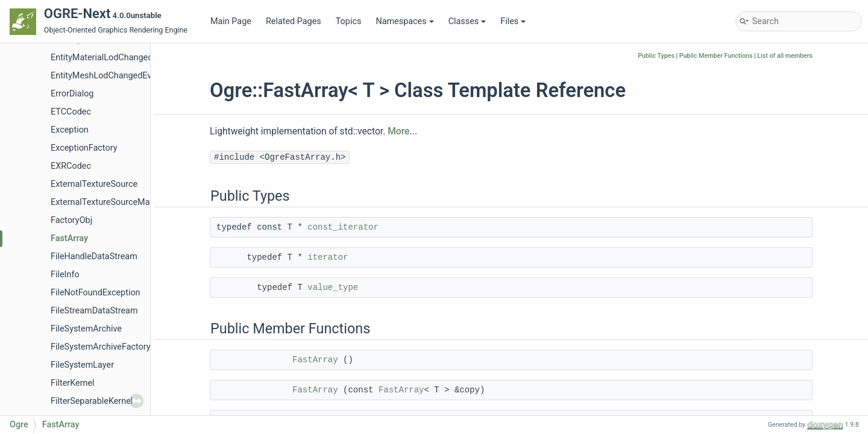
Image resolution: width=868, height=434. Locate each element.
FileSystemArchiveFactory (101, 347)
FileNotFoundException (96, 293)
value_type (333, 288)
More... (402, 131)
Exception (70, 130)
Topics (349, 21)
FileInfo (65, 275)
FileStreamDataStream (94, 311)
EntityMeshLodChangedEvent (107, 76)
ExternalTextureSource (94, 184)
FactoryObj (71, 220)
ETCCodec (71, 112)
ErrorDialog (72, 94)
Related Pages (294, 21)
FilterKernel (73, 383)
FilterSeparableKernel (92, 401)
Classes (467, 21)
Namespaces (404, 21)
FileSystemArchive (86, 329)
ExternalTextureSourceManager (111, 202)
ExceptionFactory (84, 148)
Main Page (231, 21)
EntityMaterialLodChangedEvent (112, 58)
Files (513, 21)
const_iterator (343, 227)
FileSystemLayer (82, 365)
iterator (328, 257)
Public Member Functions (716, 56)
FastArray (69, 238)
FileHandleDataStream (94, 256)
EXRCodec (71, 166)
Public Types (656, 56)
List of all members (785, 56)
